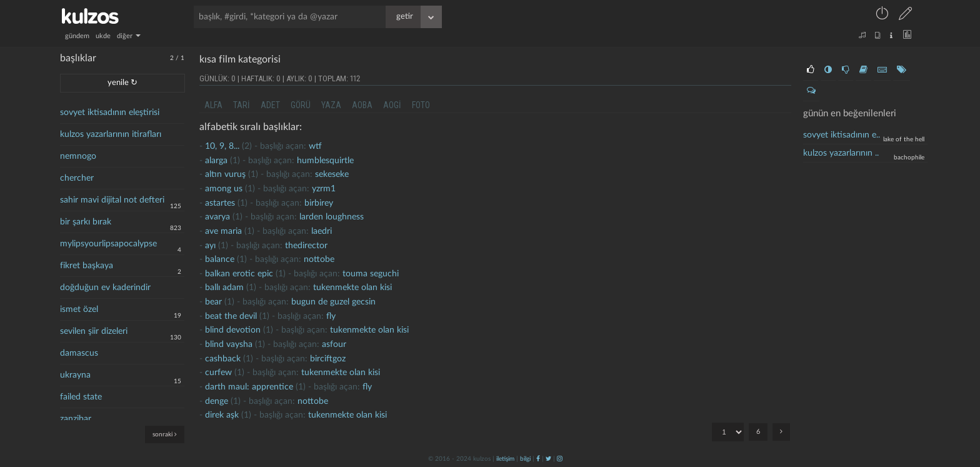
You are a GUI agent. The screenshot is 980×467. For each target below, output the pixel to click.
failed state (81, 397)
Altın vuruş (225, 174)
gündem (77, 36)
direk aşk (222, 415)
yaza (331, 105)
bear (213, 302)
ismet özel (79, 309)
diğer (129, 36)
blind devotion (233, 330)
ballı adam (224, 288)
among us (224, 189)
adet (270, 105)
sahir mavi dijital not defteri (112, 200)
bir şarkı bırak (86, 222)
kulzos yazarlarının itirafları (111, 134)
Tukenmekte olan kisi (352, 288)
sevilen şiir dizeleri (94, 331)
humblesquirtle (325, 161)
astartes (220, 203)
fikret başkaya (87, 266)
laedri (322, 231)
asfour (334, 344)
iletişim (505, 459)
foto (421, 105)
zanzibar (76, 419)
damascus (79, 353)
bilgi (525, 459)
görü (301, 105)
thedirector (306, 246)
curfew (218, 373)
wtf (315, 146)
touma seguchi (371, 274)
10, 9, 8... (222, 146)
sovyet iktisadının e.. (842, 135)
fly (331, 316)
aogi (392, 105)
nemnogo (78, 156)
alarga (216, 161)
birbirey (319, 203)
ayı (210, 246)
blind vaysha (229, 344)
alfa (213, 105)
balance (220, 259)
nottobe (319, 259)
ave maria (223, 231)
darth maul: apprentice (249, 387)
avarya (217, 217)
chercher (77, 178)
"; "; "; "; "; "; (728, 432)
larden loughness (332, 217)
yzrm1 (324, 189)
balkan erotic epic (239, 274)
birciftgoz (328, 359)
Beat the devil (231, 316)
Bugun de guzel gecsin (333, 302)
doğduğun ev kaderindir (105, 288)
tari (242, 105)
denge (217, 401)
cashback (223, 359)
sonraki (165, 434)
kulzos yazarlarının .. (841, 153)
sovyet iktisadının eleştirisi (110, 113)
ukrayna (75, 375)
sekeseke (332, 174)
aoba (362, 105)
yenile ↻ (122, 83)
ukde (103, 36)
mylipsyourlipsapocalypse (108, 244)
